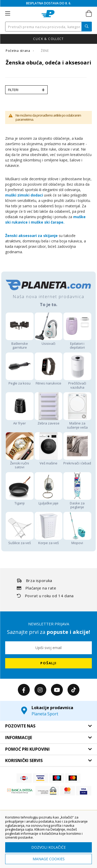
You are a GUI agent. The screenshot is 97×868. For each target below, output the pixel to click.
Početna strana (18, 51)
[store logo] (48, 14)
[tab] (48, 726)
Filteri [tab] (13, 90)
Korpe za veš (49, 541)
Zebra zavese (49, 421)
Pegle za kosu (20, 381)
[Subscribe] (48, 663)
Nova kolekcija (17, 39)
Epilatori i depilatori (77, 343)
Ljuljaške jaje (49, 501)
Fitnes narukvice (49, 381)
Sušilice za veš (20, 541)
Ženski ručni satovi (20, 463)
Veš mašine (49, 461)
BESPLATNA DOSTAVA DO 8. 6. (49, 3)
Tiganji (20, 501)
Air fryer (20, 421)
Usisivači (49, 341)
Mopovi (77, 541)
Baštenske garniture (20, 343)
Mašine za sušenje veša (77, 423)
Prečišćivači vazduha (77, 383)
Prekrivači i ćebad (77, 461)
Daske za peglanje (77, 503)
